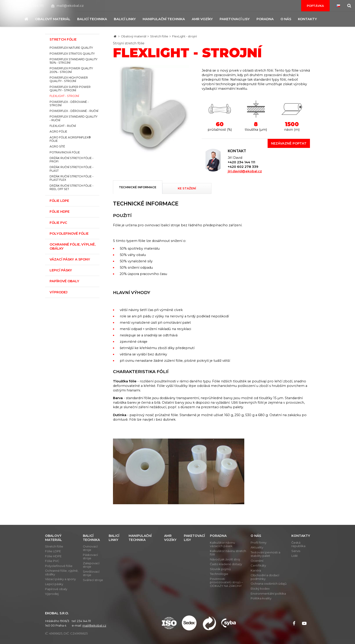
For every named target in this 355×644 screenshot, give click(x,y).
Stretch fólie (159, 36)
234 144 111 (32, 6)
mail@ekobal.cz (67, 6)
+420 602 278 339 (243, 167)
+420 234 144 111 (241, 162)
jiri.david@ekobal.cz (245, 171)
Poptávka (315, 6)
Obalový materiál (134, 36)
